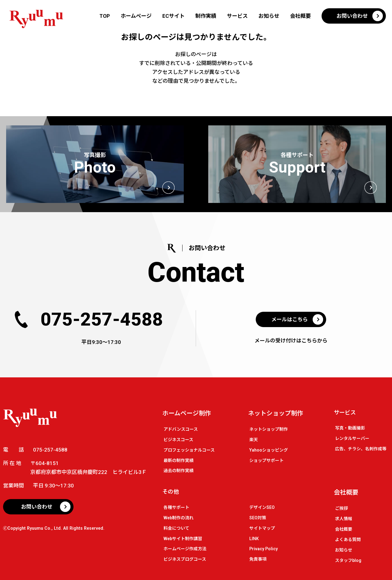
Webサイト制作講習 (183, 539)
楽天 (254, 440)
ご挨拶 (341, 508)
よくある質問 (348, 540)
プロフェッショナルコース (189, 450)
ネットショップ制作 (276, 413)
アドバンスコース (181, 429)
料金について (176, 528)
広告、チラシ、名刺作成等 (361, 449)
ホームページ (136, 16)
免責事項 (258, 559)
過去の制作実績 (179, 471)
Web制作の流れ (179, 518)
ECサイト (173, 16)
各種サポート (176, 507)
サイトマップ (262, 528)
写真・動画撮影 (350, 428)
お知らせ (269, 16)
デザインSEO (262, 507)
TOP (105, 16)
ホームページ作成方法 (185, 549)
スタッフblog (348, 560)
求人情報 (344, 519)
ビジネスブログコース (185, 559)
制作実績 (206, 16)
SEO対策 (258, 518)
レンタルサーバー (352, 438)
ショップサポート (266, 460)
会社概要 (300, 16)
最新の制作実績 (179, 460)
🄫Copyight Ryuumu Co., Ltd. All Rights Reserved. (54, 528)
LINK (254, 539)
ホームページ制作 (187, 413)
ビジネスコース (178, 440)
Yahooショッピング (269, 450)
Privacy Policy (264, 549)
